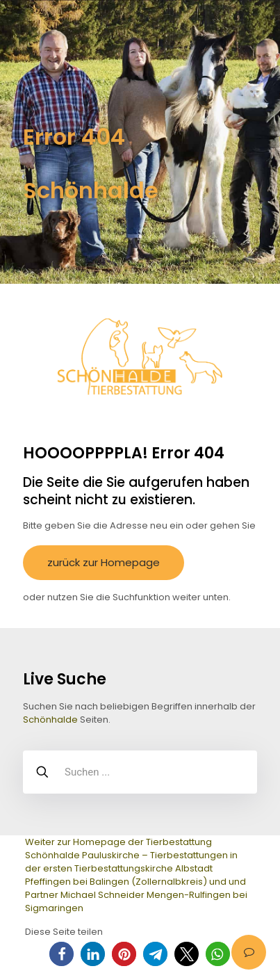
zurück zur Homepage (104, 562)
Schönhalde (50, 720)
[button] (61, 954)
